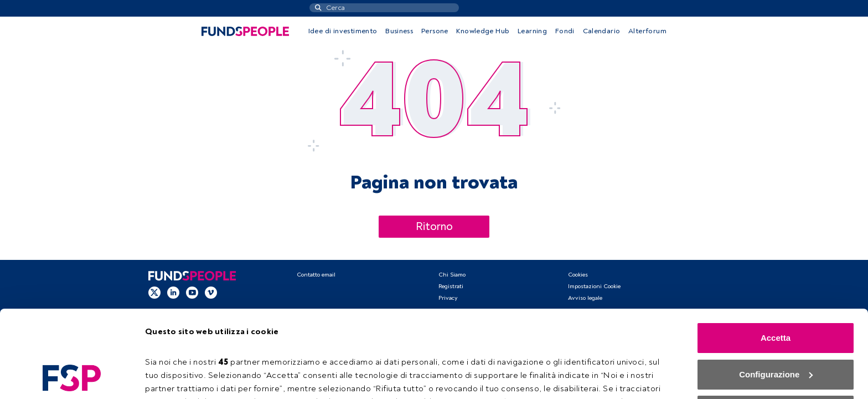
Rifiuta (776, 329)
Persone (435, 31)
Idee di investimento (343, 31)
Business (399, 31)
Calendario (602, 31)
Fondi (565, 31)
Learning (532, 31)
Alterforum (647, 31)
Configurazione (177, 377)
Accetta (776, 256)
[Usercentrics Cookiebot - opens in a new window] (72, 377)
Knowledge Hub (483, 31)
